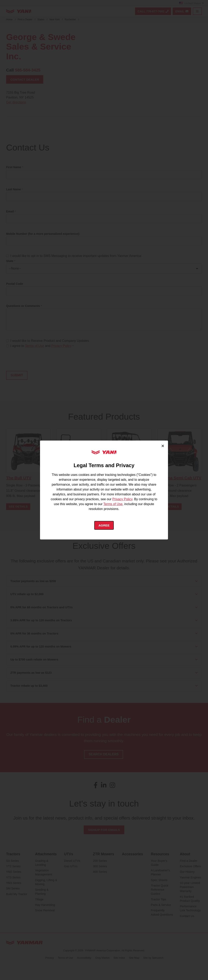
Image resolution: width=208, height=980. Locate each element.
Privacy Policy (122, 499)
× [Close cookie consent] (163, 446)
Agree (104, 525)
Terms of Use (113, 504)
